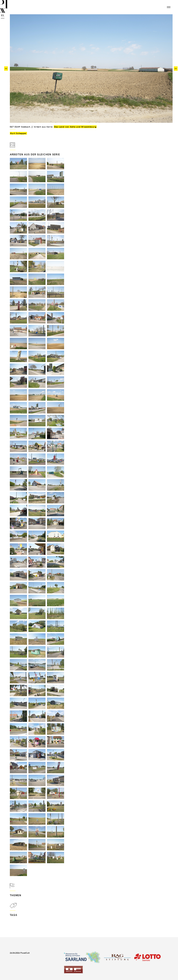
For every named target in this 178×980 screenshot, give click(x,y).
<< (6, 68)
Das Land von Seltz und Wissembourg (75, 127)
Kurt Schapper (18, 133)
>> (176, 68)
